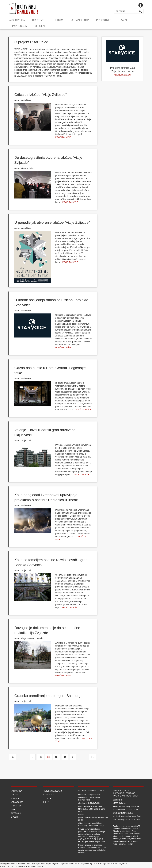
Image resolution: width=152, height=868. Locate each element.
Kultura (58, 20)
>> (93, 757)
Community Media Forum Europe (91, 826)
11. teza (47, 798)
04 (65, 757)
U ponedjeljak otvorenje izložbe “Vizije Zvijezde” (52, 222)
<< (13, 757)
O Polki (40, 26)
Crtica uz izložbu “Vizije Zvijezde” (41, 95)
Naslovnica (17, 20)
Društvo (38, 20)
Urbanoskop (80, 20)
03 (56, 757)
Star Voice (49, 795)
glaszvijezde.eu (123, 75)
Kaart (123, 20)
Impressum (20, 26)
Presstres (104, 20)
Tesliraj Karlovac (53, 791)
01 (41, 757)
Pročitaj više (63, 137)
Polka (46, 802)
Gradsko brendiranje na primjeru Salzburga (48, 696)
